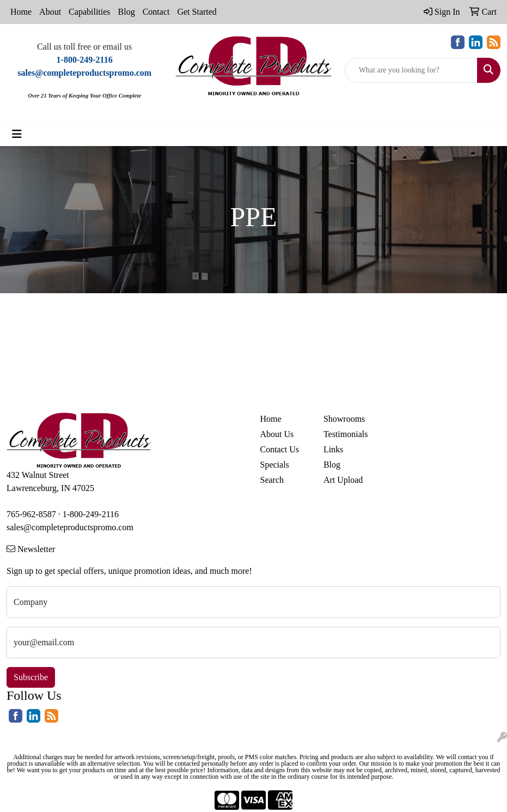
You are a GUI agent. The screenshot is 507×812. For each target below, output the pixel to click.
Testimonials (346, 434)
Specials (275, 465)
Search (272, 480)
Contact (156, 12)
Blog (127, 12)
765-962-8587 (31, 514)
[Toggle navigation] (17, 134)
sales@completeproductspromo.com (70, 527)
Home (21, 12)
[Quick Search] (411, 70)
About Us (277, 434)
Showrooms (344, 419)
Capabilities (89, 12)
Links (333, 449)
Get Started (197, 12)
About (50, 12)
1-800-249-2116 (91, 514)
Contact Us (280, 449)
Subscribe (31, 677)
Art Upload (343, 480)
